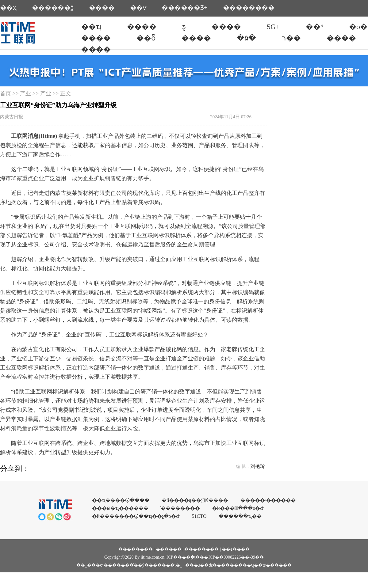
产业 (25, 93)
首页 (6, 93)
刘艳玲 (258, 466)
